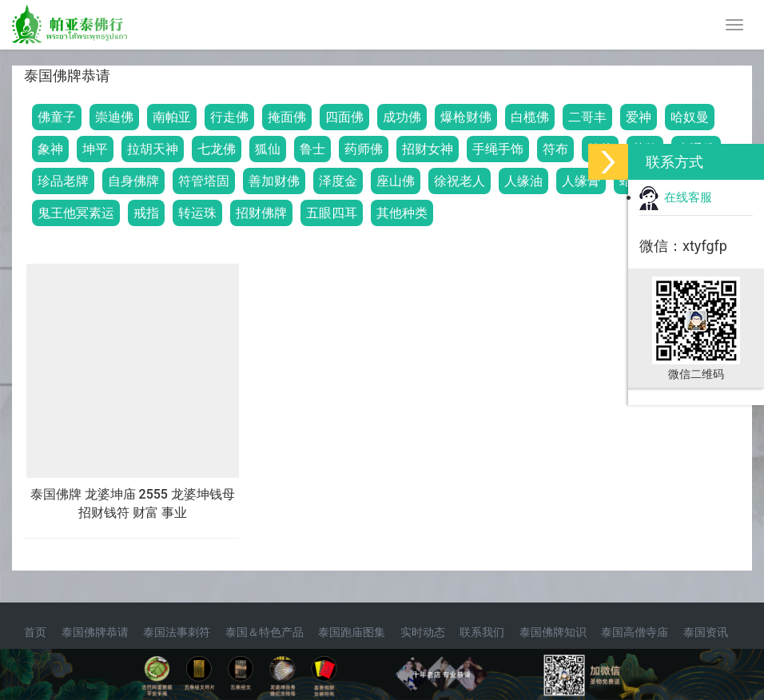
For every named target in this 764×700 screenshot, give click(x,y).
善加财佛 (274, 181)
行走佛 (229, 117)
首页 (35, 632)
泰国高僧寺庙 (635, 632)
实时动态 (423, 632)
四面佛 (344, 117)
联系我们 (482, 632)
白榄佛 (530, 117)
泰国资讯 (706, 632)
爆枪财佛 (466, 117)
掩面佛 (287, 117)
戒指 (146, 213)
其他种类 (402, 213)
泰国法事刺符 (177, 632)
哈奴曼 (690, 117)
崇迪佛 (114, 117)
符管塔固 (204, 181)
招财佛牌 (261, 213)
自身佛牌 (133, 181)
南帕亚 (172, 117)
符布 (555, 149)
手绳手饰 (498, 149)
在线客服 (676, 197)
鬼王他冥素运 (76, 213)
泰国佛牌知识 (553, 632)
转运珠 (197, 213)
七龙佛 (217, 149)
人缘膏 (581, 181)
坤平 (95, 149)
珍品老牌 (63, 181)
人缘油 (523, 181)
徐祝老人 (460, 181)
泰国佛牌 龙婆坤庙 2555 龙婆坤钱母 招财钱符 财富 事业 (133, 503)
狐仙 (268, 149)
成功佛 (402, 117)
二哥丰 (587, 117)
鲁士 (312, 149)
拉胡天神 (153, 149)
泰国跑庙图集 (352, 632)
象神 (50, 149)
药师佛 (364, 149)
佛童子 (57, 117)
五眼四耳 (332, 213)
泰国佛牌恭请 (95, 632)
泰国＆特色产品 (265, 632)
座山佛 (396, 181)
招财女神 (428, 149)
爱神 (639, 117)
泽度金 (338, 181)
